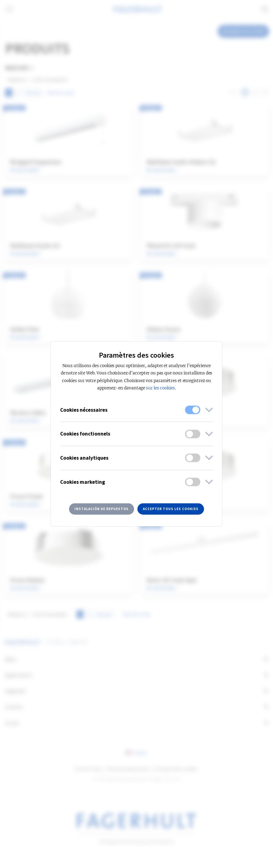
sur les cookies (160, 388)
